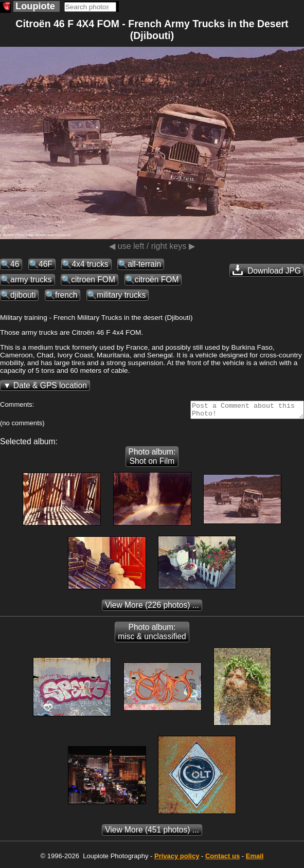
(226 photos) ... (152, 608)
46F (46, 264)
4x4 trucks (90, 264)
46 (15, 264)
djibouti (23, 295)
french (66, 295)
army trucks (31, 279)
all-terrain (144, 264)
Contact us (222, 859)
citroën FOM (157, 279)
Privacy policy (177, 859)
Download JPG (267, 270)
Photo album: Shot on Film (152, 459)
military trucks (121, 295)
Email (255, 859)
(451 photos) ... (152, 833)
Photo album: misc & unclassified (152, 635)
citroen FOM (93, 279)
